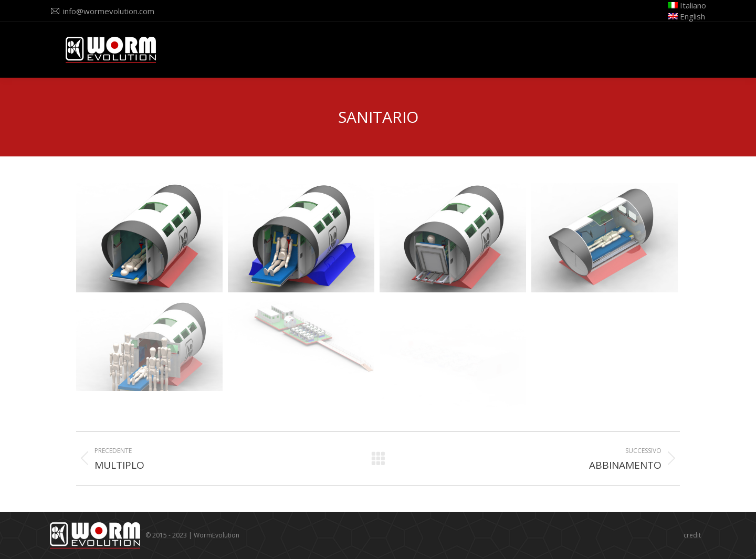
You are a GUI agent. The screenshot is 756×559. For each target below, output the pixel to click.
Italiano (687, 5)
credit (692, 535)
